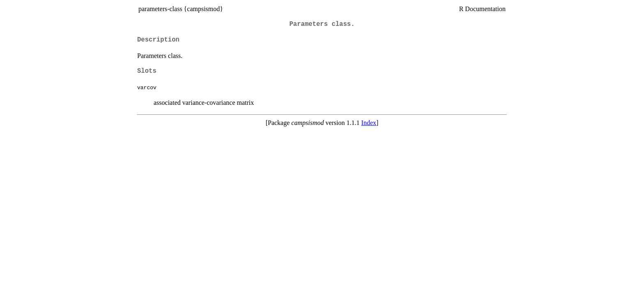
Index (369, 123)
